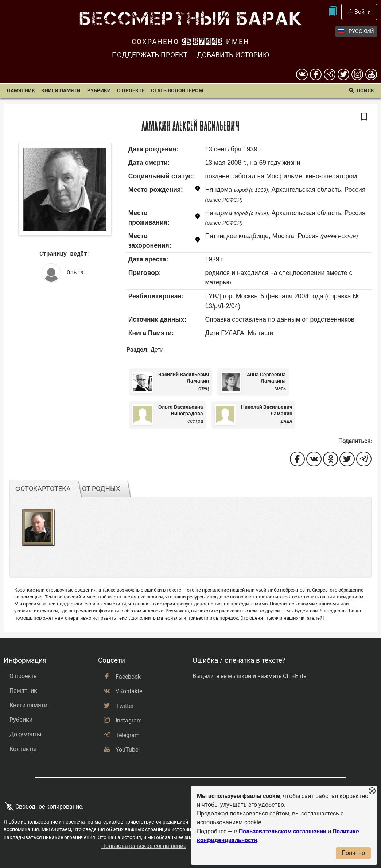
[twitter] (343, 74)
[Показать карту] (198, 190)
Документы (25, 734)
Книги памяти (61, 91)
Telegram (128, 735)
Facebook (128, 677)
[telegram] (330, 74)
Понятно (353, 853)
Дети (157, 350)
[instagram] (357, 74)
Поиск (365, 91)
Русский (356, 32)
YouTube (127, 750)
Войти (363, 12)
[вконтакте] (302, 74)
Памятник (21, 91)
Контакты (23, 749)
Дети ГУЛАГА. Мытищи (239, 333)
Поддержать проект (150, 55)
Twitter (125, 706)
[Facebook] (316, 74)
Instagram (129, 720)
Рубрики (99, 91)
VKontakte (129, 691)
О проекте (131, 91)
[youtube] (371, 74)
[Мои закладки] (333, 12)
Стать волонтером (177, 91)
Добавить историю (233, 55)
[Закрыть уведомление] (372, 791)
